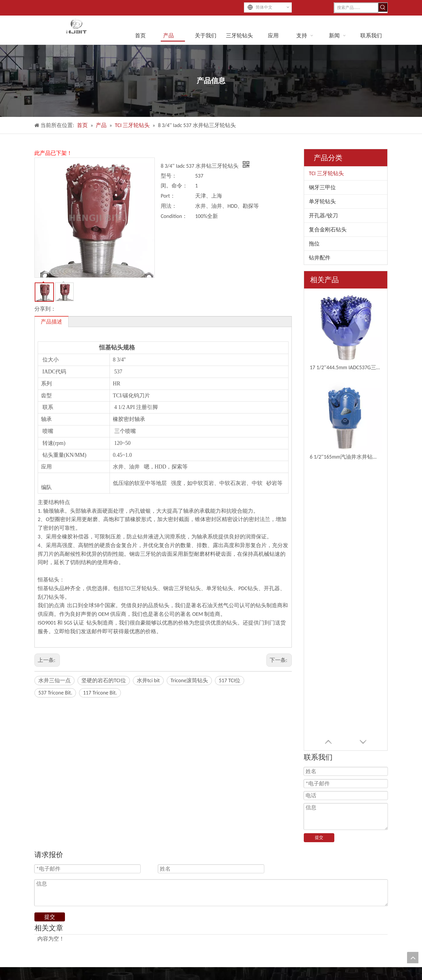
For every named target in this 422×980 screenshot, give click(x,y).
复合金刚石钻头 (328, 230)
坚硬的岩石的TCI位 (104, 680)
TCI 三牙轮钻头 (326, 173)
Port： (168, 196)
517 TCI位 (230, 680)
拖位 (314, 244)
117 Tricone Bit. (100, 693)
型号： (169, 176)
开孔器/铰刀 (323, 216)
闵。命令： (174, 186)
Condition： (174, 216)
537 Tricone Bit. (55, 693)
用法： (169, 206)
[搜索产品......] (356, 8)
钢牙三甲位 (322, 187)
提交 (319, 838)
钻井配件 (320, 258)
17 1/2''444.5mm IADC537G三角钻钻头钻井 (346, 367)
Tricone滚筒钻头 (189, 680)
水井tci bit (148, 680)
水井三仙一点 (54, 680)
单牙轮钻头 (322, 202)
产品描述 (51, 322)
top (413, 958)
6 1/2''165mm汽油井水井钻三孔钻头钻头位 (346, 457)
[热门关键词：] (383, 7)
